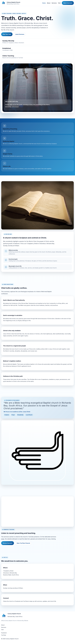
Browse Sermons (8, 543)
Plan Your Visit (7, 34)
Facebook (4, 633)
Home (44, 3)
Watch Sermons (68, 3)
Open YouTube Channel (23, 543)
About (49, 3)
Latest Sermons (20, 34)
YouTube (4, 635)
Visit (59, 3)
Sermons (54, 3)
